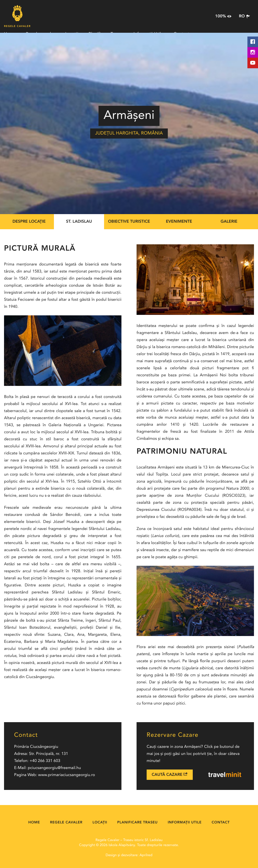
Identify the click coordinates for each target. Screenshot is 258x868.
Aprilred (146, 855)
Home (34, 823)
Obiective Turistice (129, 222)
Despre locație (29, 222)
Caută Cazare (170, 774)
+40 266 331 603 (45, 761)
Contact (221, 823)
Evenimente (179, 222)
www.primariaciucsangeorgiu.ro (67, 775)
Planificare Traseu (137, 823)
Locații (100, 823)
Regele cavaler (66, 823)
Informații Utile (185, 823)
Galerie (229, 222)
